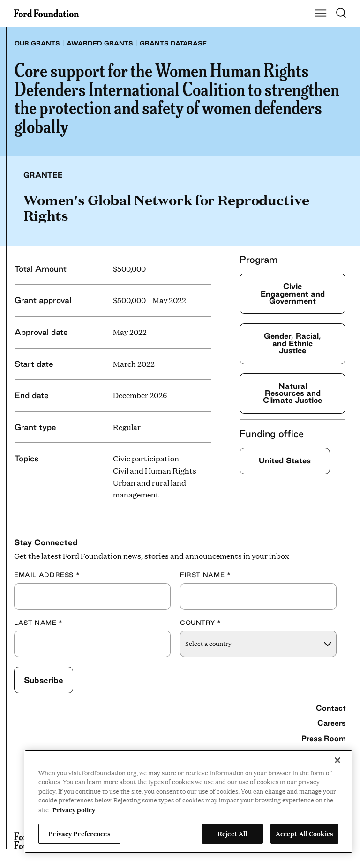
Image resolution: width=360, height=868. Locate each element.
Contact (331, 708)
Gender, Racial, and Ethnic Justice (292, 343)
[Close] (337, 760)
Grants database (173, 43)
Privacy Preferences (79, 833)
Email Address (47, 575)
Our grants (37, 43)
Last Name (38, 623)
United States (285, 460)
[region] (188, 801)
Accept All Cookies (304, 833)
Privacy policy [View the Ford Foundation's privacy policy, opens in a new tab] (74, 809)
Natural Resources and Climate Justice (292, 393)
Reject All (232, 833)
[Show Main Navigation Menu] (321, 14)
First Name (205, 575)
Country (201, 623)
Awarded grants (100, 43)
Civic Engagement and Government (293, 293)
